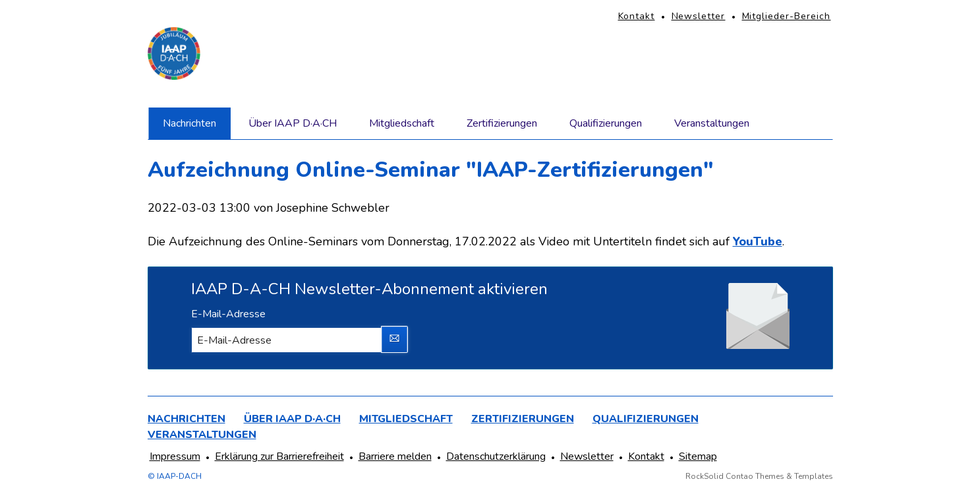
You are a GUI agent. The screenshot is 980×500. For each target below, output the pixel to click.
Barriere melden (395, 456)
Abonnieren (395, 340)
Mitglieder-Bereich (787, 16)
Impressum (175, 456)
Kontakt (637, 16)
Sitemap (698, 456)
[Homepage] (174, 53)
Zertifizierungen (502, 123)
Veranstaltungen (712, 123)
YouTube (758, 241)
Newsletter (699, 16)
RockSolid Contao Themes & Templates (759, 476)
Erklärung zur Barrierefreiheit (279, 456)
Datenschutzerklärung (496, 456)
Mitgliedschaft (402, 123)
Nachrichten (189, 123)
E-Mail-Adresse (228, 314)
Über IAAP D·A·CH (293, 123)
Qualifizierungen (606, 123)
